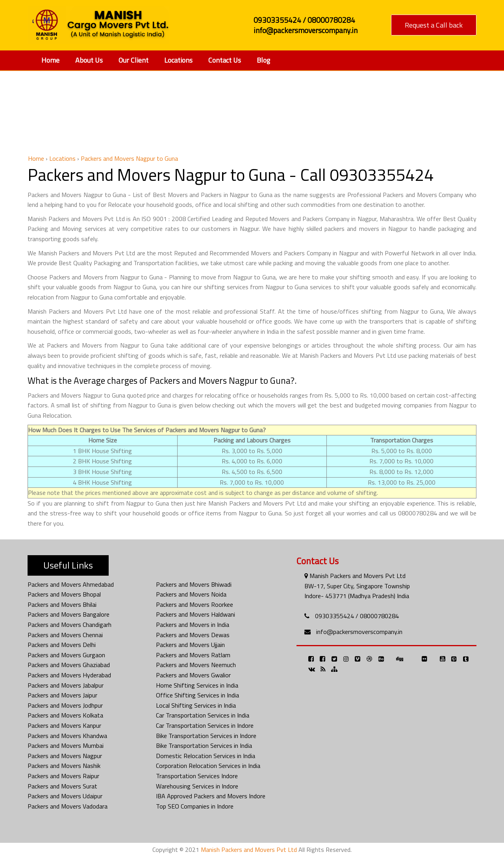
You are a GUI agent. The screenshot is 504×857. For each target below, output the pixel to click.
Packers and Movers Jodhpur (65, 705)
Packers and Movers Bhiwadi (194, 584)
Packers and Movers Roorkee (195, 604)
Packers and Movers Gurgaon (66, 655)
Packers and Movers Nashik (64, 766)
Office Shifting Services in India (197, 695)
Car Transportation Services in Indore (205, 725)
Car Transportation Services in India (203, 715)
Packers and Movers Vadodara (68, 806)
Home (50, 60)
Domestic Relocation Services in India (206, 756)
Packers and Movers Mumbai (66, 745)
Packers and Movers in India (193, 625)
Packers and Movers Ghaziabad (69, 665)
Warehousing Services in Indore (197, 786)
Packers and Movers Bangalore (69, 614)
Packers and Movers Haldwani (195, 614)
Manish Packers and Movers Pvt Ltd (249, 850)
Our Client (133, 60)
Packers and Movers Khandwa (67, 736)
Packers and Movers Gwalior (193, 675)
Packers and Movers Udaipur (65, 796)
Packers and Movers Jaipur (62, 695)
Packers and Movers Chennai (65, 635)
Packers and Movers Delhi (62, 645)
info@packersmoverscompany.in (359, 632)
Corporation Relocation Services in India (208, 766)
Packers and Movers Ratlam (193, 655)
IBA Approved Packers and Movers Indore (211, 796)
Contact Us (225, 60)
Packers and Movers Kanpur (64, 725)
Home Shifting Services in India (197, 685)
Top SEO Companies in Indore (195, 806)
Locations (178, 60)
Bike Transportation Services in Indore (206, 736)
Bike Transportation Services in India (204, 745)
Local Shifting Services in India (196, 705)
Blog (263, 60)
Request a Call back (434, 25)
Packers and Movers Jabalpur (66, 685)
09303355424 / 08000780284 (357, 616)
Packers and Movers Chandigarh (69, 625)
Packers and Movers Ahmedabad (71, 584)
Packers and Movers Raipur (63, 776)
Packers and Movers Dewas (193, 635)
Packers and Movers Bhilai (62, 604)
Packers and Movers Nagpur (65, 756)
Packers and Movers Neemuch (196, 665)
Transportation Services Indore (197, 776)
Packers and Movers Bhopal (64, 594)
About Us (89, 60)
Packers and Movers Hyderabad (69, 675)
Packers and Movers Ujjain (190, 645)
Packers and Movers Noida (191, 594)
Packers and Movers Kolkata (65, 715)
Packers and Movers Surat (62, 786)
